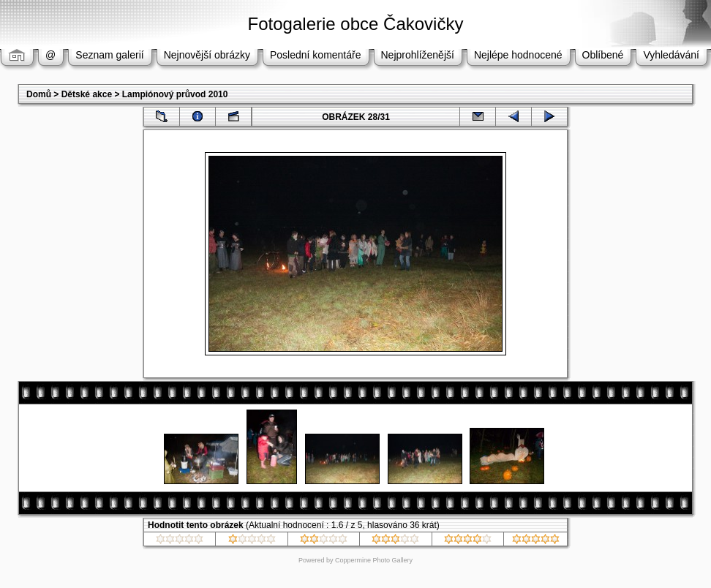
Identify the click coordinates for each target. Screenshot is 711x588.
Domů (39, 94)
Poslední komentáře (316, 55)
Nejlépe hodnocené (518, 55)
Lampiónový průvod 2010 (175, 94)
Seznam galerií (109, 55)
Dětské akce (87, 94)
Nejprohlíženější (418, 55)
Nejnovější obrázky (207, 55)
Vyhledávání (671, 55)
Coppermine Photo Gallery (374, 560)
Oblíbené (603, 55)
